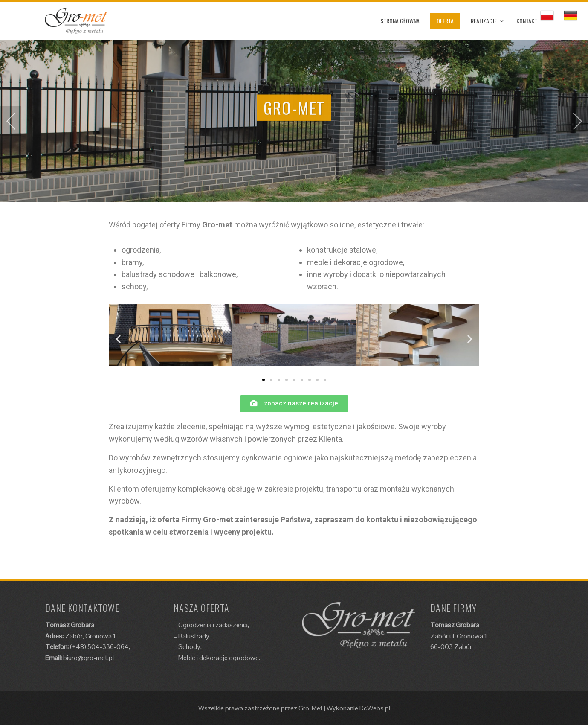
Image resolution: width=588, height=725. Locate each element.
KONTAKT (527, 21)
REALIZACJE (484, 21)
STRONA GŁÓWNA (400, 21)
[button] (264, 380)
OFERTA (445, 21)
